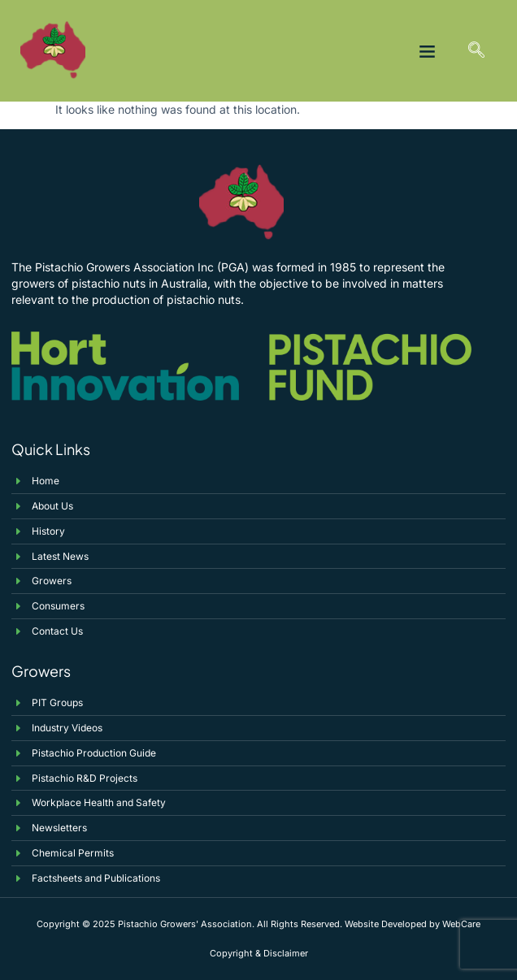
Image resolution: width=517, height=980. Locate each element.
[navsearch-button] (476, 51)
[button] (428, 51)
